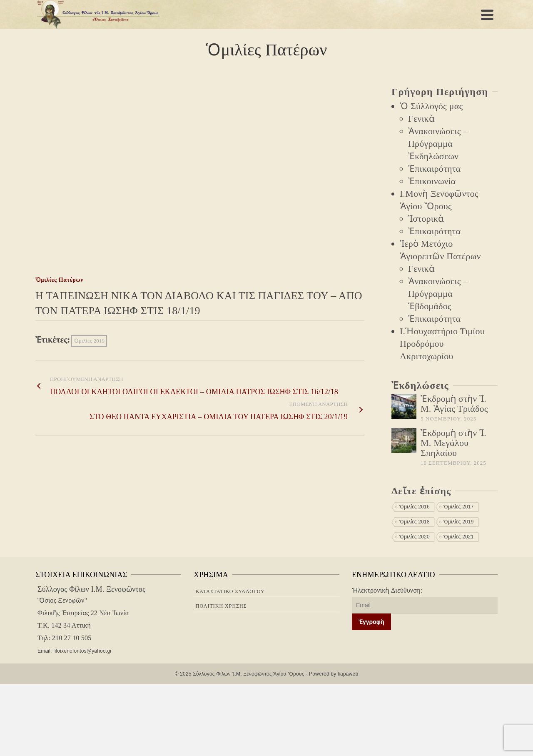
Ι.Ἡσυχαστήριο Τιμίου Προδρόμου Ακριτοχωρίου (442, 344)
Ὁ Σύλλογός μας (431, 106)
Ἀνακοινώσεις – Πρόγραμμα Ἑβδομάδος (438, 294)
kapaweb (348, 674)
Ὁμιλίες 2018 (415, 522)
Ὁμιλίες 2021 (459, 537)
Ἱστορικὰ (426, 219)
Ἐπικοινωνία (432, 181)
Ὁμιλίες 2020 (415, 537)
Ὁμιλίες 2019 (89, 341)
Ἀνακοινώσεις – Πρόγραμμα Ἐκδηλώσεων (438, 144)
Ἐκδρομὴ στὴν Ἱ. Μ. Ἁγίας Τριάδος (454, 404)
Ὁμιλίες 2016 (415, 507)
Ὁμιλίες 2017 (459, 507)
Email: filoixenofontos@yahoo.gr (73, 651)
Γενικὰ (421, 119)
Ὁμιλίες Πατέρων (59, 280)
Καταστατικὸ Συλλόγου (230, 591)
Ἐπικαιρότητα (434, 169)
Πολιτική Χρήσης (221, 606)
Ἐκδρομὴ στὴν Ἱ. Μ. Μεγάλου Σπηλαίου (453, 443)
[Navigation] (487, 15)
